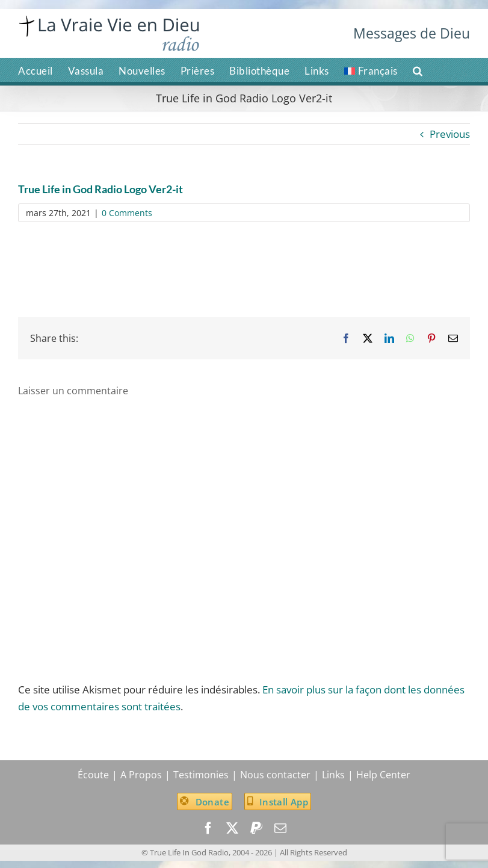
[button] (418, 70)
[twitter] (232, 828)
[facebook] (208, 828)
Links (333, 775)
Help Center (383, 775)
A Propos (141, 775)
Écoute (93, 775)
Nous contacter (275, 775)
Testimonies (201, 775)
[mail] (280, 828)
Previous (450, 134)
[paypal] (256, 828)
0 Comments (127, 213)
